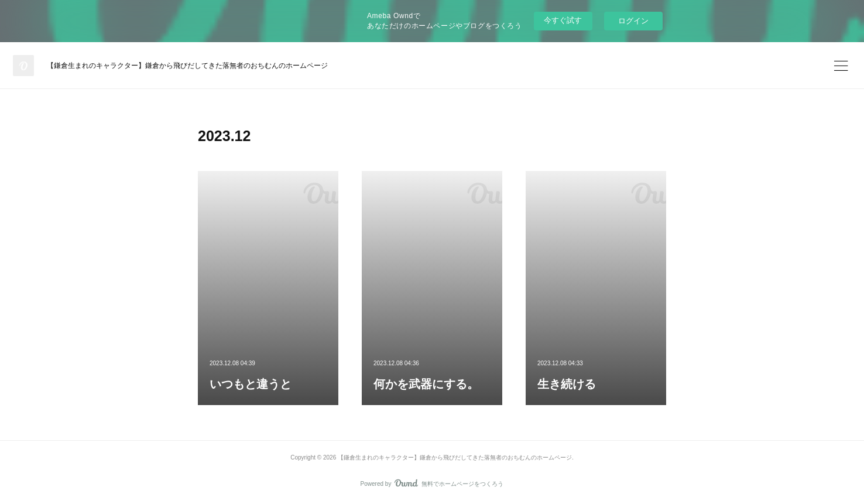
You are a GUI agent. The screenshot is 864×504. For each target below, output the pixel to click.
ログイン (633, 21)
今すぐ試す (563, 20)
